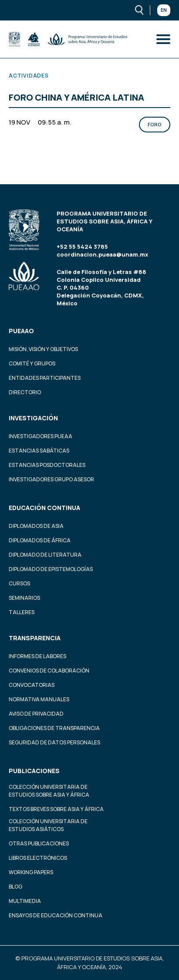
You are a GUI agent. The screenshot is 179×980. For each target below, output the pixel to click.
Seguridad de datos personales (54, 742)
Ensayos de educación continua (56, 915)
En (164, 10)
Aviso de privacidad (36, 714)
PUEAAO (21, 331)
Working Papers (31, 872)
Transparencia (35, 638)
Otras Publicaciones (39, 843)
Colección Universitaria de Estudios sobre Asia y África (49, 791)
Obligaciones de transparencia (54, 728)
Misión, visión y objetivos (43, 349)
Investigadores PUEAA (41, 436)
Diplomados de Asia (36, 526)
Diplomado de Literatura (45, 555)
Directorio (25, 392)
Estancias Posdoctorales (47, 465)
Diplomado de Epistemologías (51, 569)
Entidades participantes (45, 378)
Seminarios (24, 598)
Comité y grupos (32, 363)
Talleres (22, 612)
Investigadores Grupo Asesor (51, 479)
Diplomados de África (40, 540)
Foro (155, 124)
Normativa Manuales (39, 699)
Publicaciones (34, 771)
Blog (15, 887)
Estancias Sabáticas (39, 451)
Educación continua (44, 508)
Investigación (33, 418)
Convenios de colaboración (49, 671)
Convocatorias (32, 685)
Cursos (19, 583)
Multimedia (25, 901)
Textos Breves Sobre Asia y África (56, 809)
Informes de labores (37, 656)
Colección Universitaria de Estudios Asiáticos (48, 825)
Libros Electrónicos (38, 858)
